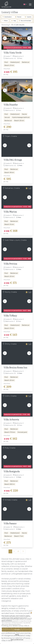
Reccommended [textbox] (26, 21)
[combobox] (26, 21)
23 (18, 551)
